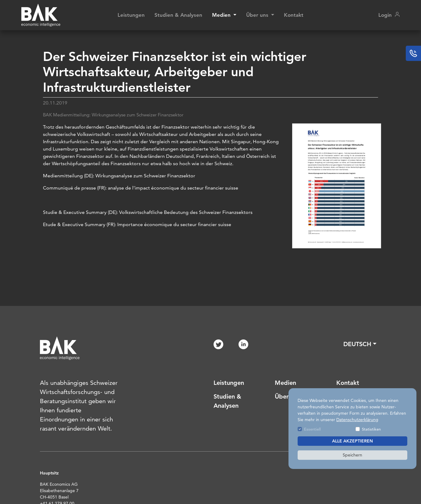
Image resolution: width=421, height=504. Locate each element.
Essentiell (312, 429)
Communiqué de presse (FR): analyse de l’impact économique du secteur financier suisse (141, 188)
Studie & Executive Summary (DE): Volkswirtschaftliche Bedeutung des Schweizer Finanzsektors (148, 212)
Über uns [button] (258, 15)
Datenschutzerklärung (357, 420)
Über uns (287, 396)
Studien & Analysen (178, 15)
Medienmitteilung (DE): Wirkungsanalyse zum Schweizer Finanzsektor (119, 176)
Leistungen (131, 15)
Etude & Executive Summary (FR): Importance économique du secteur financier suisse (137, 224)
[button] (360, 344)
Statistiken (371, 429)
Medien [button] (222, 15)
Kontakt (294, 15)
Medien (285, 383)
